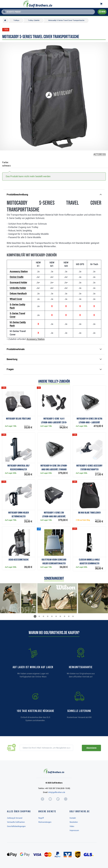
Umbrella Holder (18, 288)
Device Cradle (17, 277)
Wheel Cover (16, 299)
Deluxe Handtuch (18, 293)
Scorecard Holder (18, 282)
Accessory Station (19, 271)
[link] (35, 708)
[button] (35, 616)
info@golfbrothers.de (57, 792)
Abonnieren (91, 748)
